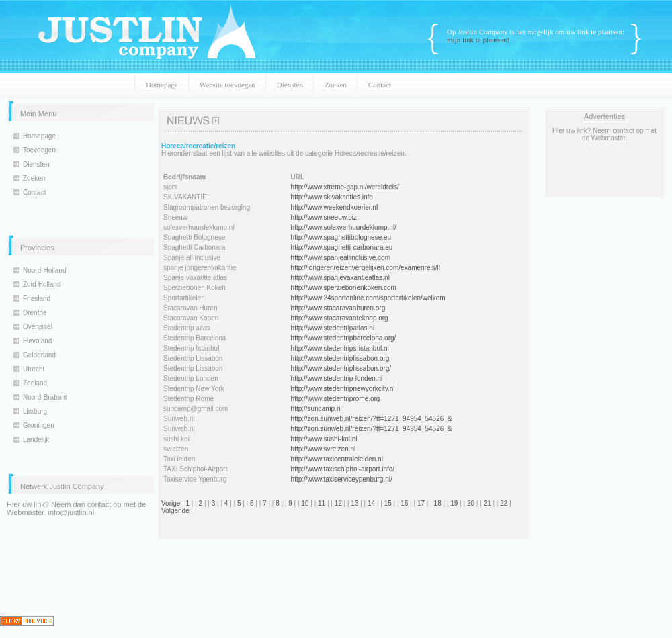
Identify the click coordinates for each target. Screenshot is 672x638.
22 (504, 503)
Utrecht (34, 369)
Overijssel (38, 327)
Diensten (290, 85)
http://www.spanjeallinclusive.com (341, 258)
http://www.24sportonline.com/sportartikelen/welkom (368, 298)
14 (371, 503)
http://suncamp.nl (317, 409)
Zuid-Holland (42, 284)
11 (322, 503)
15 (388, 503)
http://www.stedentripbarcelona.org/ (344, 338)
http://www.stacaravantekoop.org (340, 318)
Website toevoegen (227, 85)
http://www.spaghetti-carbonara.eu (342, 247)
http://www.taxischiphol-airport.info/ (343, 469)
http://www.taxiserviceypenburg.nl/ (342, 479)
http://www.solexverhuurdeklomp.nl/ (344, 227)
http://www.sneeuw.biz (324, 217)
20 (471, 503)
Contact (380, 85)
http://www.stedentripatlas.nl (333, 328)
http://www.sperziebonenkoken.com (344, 288)
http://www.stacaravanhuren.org (338, 308)
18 (438, 503)
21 (488, 503)
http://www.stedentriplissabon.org (340, 358)
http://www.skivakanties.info (332, 197)
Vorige (171, 503)
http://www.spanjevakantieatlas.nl (340, 278)
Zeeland (35, 383)
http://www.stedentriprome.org (336, 399)
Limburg (35, 411)
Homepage (162, 85)
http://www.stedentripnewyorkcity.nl (343, 389)
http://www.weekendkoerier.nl (335, 207)
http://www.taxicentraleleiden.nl (337, 459)
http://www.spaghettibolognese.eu (341, 237)
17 (421, 503)
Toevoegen (39, 150)
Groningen (39, 425)
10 (305, 503)
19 (454, 503)
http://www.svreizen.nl (324, 449)
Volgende (175, 511)
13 (354, 503)
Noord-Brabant (45, 397)
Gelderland (39, 355)
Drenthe (35, 313)
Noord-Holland (44, 270)
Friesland (37, 299)
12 (338, 503)
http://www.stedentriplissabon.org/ (341, 368)
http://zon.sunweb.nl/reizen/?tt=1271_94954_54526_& (372, 419)
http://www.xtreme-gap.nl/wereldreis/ (345, 187)
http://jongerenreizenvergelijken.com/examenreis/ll (366, 268)
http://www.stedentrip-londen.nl (337, 378)
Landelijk (36, 440)
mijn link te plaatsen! (478, 40)
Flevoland (37, 341)
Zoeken (336, 85)
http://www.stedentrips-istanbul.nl (340, 348)
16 (404, 503)
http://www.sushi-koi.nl (324, 439)
